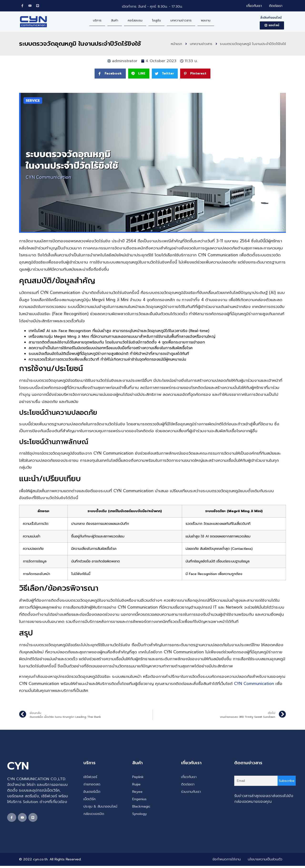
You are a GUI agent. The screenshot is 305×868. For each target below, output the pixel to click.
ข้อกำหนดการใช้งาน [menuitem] (227, 861)
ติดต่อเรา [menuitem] (276, 6)
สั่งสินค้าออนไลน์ (271, 19)
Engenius (139, 800)
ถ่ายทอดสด (92, 785)
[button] (272, 26)
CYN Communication (254, 685)
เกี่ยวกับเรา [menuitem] (254, 6)
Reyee (137, 793)
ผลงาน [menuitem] (206, 21)
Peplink (138, 778)
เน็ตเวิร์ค (89, 800)
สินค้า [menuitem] (115, 21)
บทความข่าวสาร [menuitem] (181, 21)
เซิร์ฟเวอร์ (90, 778)
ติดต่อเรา (188, 785)
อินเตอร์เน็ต (92, 793)
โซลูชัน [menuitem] (156, 21)
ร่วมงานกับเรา (191, 793)
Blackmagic (141, 807)
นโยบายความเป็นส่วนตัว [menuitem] (265, 861)
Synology (140, 815)
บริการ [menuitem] (97, 21)
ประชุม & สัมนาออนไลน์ (100, 807)
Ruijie (136, 785)
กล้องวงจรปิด (94, 815)
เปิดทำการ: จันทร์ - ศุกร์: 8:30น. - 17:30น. (152, 7)
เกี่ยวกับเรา (189, 778)
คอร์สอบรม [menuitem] (135, 21)
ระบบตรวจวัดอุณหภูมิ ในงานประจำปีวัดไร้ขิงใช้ (80, 45)
